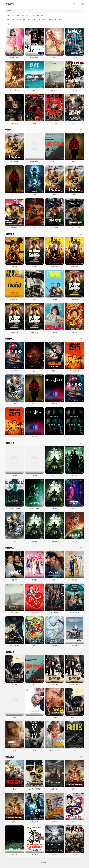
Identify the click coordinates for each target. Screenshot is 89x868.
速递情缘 (54, 299)
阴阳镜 (15, 404)
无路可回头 (54, 717)
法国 (28, 20)
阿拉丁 (74, 404)
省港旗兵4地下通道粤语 (15, 228)
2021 (33, 24)
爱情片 (33, 15)
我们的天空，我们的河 (35, 789)
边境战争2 (74, 789)
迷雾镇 (35, 195)
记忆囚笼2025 (54, 475)
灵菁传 (35, 646)
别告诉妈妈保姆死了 (15, 299)
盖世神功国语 (74, 266)
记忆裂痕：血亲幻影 (54, 750)
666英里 (54, 404)
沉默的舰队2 (35, 822)
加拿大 (56, 20)
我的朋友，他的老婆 (15, 57)
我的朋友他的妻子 (35, 57)
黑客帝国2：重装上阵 (15, 508)
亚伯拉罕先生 (54, 684)
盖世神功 (15, 266)
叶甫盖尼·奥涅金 (15, 646)
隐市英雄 (74, 332)
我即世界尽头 (74, 299)
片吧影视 (10, 4)
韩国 (39, 20)
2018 (45, 24)
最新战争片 (10, 757)
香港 (17, 20)
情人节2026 (54, 613)
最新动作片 (10, 130)
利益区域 (15, 855)
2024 (21, 24)
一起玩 (54, 437)
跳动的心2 (54, 580)
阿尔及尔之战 (35, 855)
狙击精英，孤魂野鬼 (74, 228)
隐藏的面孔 (15, 123)
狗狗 (74, 750)
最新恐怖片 (10, 339)
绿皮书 (35, 90)
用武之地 (74, 855)
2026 (13, 24)
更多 (82, 130)
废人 (54, 162)
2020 (37, 24)
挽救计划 (74, 541)
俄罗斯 (61, 20)
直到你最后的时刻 (74, 613)
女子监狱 (54, 123)
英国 (32, 20)
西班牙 (51, 20)
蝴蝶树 (54, 57)
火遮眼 (35, 123)
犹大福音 (15, 684)
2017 (49, 24)
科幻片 (28, 15)
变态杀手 (74, 162)
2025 (17, 24)
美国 (24, 20)
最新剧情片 (10, 652)
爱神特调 (35, 613)
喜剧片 (18, 15)
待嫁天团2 (35, 580)
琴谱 (35, 750)
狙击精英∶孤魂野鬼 (35, 162)
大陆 (13, 20)
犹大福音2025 (74, 717)
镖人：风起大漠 (15, 90)
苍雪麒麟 (54, 646)
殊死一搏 (74, 123)
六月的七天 (54, 789)
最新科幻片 (10, 443)
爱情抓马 (15, 580)
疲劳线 (35, 299)
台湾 (20, 20)
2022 (29, 24)
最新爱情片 (10, 548)
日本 (35, 20)
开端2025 (34, 717)
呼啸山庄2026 (54, 90)
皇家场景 (74, 580)
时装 (15, 750)
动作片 (13, 15)
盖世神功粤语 (54, 266)
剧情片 (38, 15)
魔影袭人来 (54, 822)
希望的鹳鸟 (54, 855)
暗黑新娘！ (54, 371)
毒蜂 (35, 228)
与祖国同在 (74, 822)
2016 (53, 24)
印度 (46, 20)
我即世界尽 (35, 266)
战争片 (43, 15)
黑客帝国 (74, 475)
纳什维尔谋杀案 (74, 371)
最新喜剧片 (10, 234)
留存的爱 (74, 646)
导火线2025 (14, 162)
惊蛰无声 (74, 57)
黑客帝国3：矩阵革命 (35, 508)
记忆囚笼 (54, 508)
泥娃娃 (35, 371)
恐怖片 (23, 15)
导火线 (54, 195)
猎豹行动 (74, 90)
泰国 (43, 20)
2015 (57, 24)
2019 (41, 24)
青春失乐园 (54, 332)
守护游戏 (15, 475)
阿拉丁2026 (14, 371)
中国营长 (15, 789)
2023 (25, 24)
